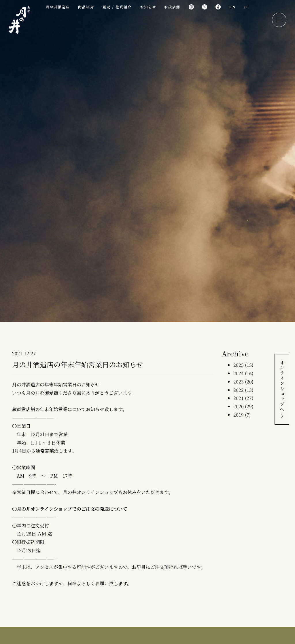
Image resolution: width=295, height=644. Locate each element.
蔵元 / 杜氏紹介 (117, 7)
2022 (239, 390)
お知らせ (148, 7)
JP (247, 7)
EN (232, 7)
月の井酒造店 (58, 7)
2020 (239, 406)
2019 (239, 415)
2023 (239, 382)
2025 (239, 365)
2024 (239, 373)
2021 (239, 398)
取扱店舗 (172, 7)
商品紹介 (86, 7)
